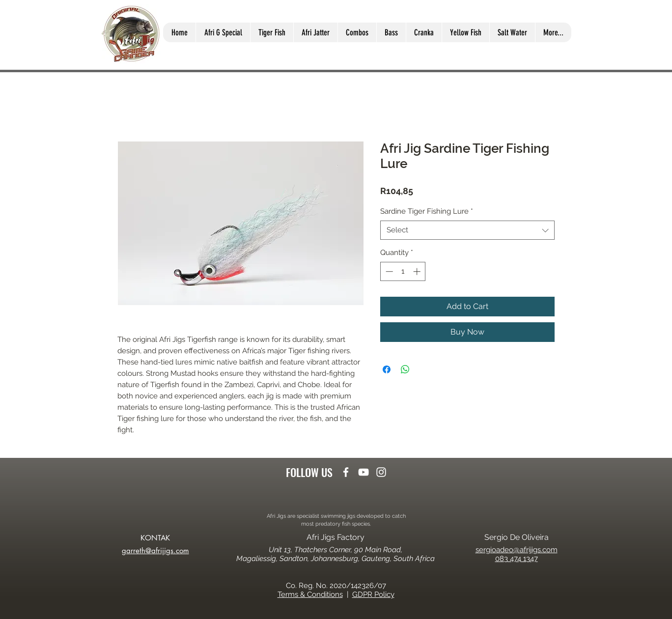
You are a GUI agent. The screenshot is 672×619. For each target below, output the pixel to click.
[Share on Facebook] (387, 369)
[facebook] (346, 472)
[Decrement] (388, 271)
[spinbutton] (403, 271)
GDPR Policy (373, 594)
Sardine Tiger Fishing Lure (427, 211)
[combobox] (467, 230)
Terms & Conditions (310, 594)
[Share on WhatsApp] (405, 369)
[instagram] (381, 472)
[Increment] (418, 271)
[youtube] (364, 472)
